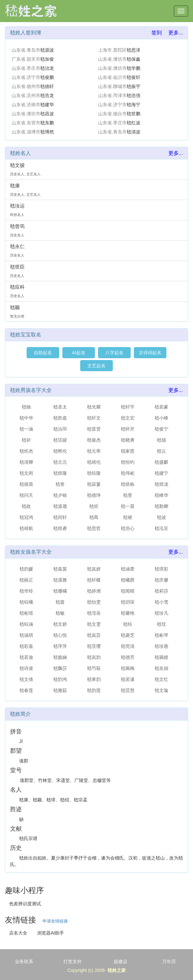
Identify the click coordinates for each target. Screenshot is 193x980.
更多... (176, 33)
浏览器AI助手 (51, 933)
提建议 (121, 961)
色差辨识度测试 (25, 904)
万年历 (169, 961)
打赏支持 (72, 961)
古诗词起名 (150, 353)
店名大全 (18, 933)
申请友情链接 (55, 921)
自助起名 (43, 353)
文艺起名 (96, 366)
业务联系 (24, 961)
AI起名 (78, 353)
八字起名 (114, 353)
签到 (157, 33)
